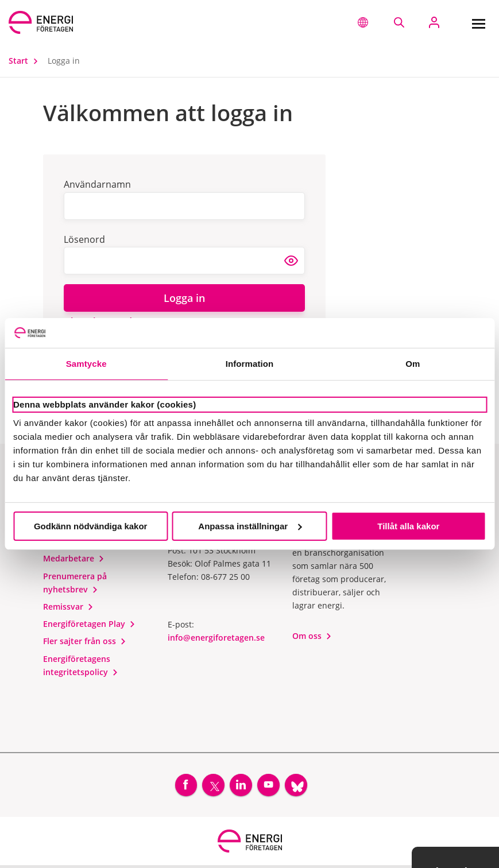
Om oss (312, 636)
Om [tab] (413, 364)
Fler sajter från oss (85, 641)
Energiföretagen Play (89, 624)
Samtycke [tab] (86, 364)
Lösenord (84, 239)
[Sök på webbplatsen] (399, 22)
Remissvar (68, 607)
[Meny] (478, 22)
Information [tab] (250, 364)
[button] (363, 22)
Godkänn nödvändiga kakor (91, 526)
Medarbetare (74, 558)
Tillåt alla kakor (408, 526)
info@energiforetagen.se (216, 638)
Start (26, 61)
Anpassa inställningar (250, 526)
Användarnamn (97, 184)
